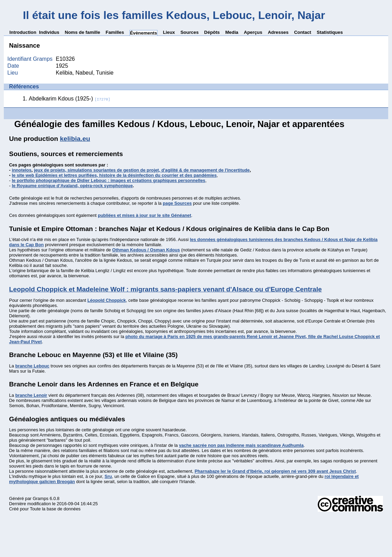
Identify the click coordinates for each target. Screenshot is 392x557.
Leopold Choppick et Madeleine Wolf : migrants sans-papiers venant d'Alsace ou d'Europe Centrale (165, 289)
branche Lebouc (32, 366)
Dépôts (212, 32)
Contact (303, 32)
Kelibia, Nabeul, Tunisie (85, 73)
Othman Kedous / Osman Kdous (146, 250)
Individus (49, 32)
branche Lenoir (31, 395)
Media (232, 32)
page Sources (177, 203)
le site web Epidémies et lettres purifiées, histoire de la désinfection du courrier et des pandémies (114, 175)
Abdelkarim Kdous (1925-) (69, 99)
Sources (189, 32)
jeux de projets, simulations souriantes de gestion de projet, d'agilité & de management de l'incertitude (142, 170)
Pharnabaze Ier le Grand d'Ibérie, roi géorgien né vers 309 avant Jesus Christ (275, 471)
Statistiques (330, 32)
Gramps (41, 498)
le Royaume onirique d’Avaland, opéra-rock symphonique (72, 186)
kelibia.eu (75, 139)
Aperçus (253, 32)
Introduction (23, 32)
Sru (108, 476)
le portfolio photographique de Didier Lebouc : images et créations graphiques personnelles (108, 180)
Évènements (144, 33)
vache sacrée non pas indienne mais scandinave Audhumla (241, 445)
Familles (115, 32)
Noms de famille (83, 32)
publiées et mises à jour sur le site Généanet (144, 215)
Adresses (278, 32)
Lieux (169, 32)
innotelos (22, 170)
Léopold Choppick (107, 300)
